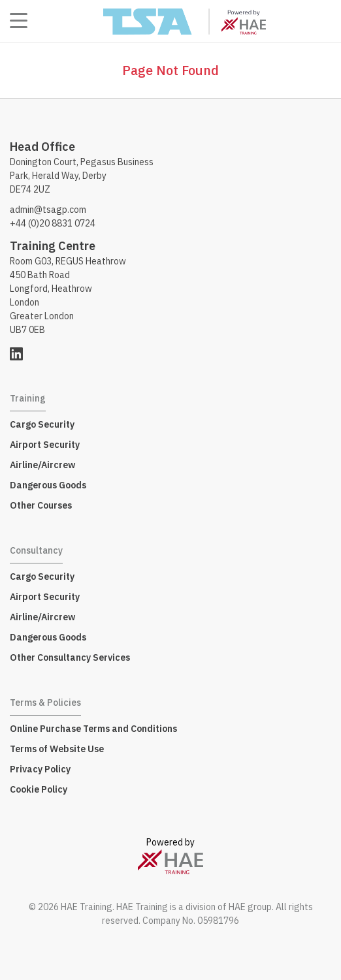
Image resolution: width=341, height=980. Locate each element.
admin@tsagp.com (48, 210)
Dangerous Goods (48, 485)
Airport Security (45, 445)
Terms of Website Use (57, 749)
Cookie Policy (39, 789)
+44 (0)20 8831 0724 (53, 223)
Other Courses (41, 505)
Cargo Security (42, 424)
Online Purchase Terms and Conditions (93, 729)
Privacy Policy (40, 769)
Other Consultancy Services (70, 657)
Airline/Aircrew (42, 465)
